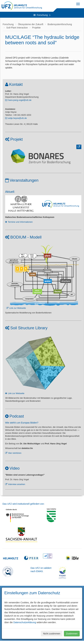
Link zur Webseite (18, 308)
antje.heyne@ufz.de (17, 118)
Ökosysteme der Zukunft (31, 24)
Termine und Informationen (20, 222)
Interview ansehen (17, 484)
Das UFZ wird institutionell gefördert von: (23, 504)
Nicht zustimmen (52, 634)
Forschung (42, 15)
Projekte (36, 28)
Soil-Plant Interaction (17, 28)
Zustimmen (72, 634)
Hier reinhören (15, 453)
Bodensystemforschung (60, 24)
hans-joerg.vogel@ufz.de (20, 100)
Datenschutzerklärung (25, 622)
